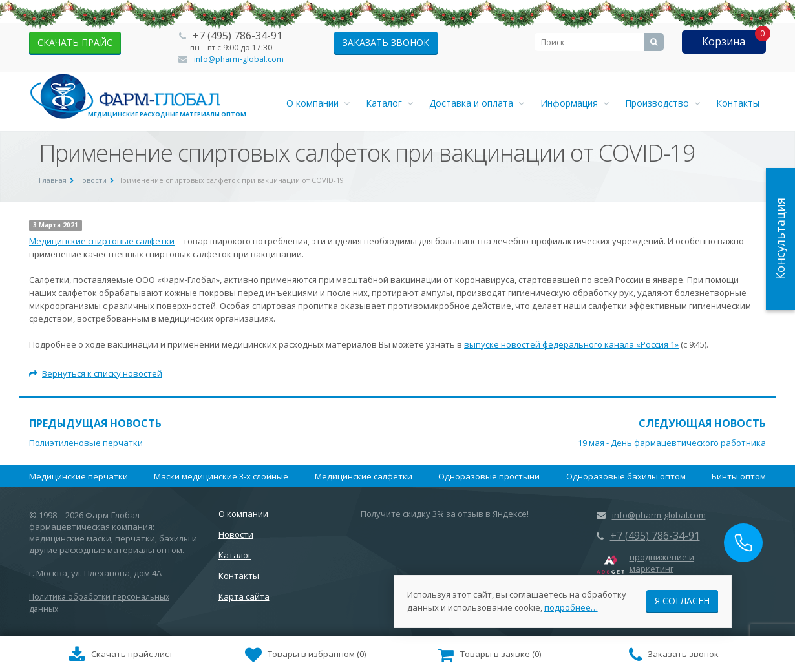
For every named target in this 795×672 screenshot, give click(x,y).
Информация (575, 103)
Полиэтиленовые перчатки (86, 443)
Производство (662, 103)
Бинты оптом (739, 476)
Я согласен (682, 600)
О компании (318, 103)
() (306, 655)
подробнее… (571, 607)
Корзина (724, 41)
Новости (236, 534)
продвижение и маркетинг (662, 563)
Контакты (738, 103)
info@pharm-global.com (239, 59)
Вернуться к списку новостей (96, 373)
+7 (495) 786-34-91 (238, 36)
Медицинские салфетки (364, 476)
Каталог (389, 103)
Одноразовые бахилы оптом (626, 476)
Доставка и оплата (477, 103)
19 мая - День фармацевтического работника (672, 443)
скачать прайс (75, 42)
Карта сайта (244, 596)
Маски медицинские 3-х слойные (221, 476)
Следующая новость (702, 423)
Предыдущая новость (95, 423)
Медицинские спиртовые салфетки (102, 241)
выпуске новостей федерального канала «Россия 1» (571, 344)
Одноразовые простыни (489, 476)
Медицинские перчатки (79, 476)
